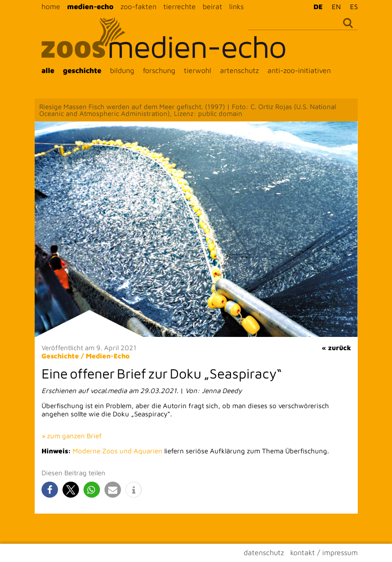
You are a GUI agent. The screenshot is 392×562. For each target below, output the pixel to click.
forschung (159, 70)
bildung (122, 70)
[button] (50, 490)
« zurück (336, 348)
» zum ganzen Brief (72, 436)
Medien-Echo (108, 356)
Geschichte (60, 356)
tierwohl (198, 70)
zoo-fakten (139, 6)
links (236, 6)
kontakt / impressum (324, 552)
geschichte (82, 70)
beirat (212, 6)
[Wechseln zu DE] (316, 6)
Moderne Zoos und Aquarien (118, 451)
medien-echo (90, 6)
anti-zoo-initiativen (299, 70)
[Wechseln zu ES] (352, 6)
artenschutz (239, 70)
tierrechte (180, 6)
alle (48, 70)
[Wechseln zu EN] (334, 6)
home (51, 6)
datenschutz (264, 552)
